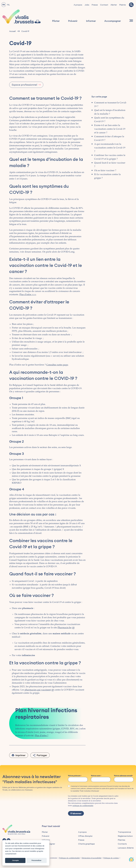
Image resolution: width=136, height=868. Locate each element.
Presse (95, 5)
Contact (104, 5)
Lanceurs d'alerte (126, 848)
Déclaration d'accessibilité (92, 858)
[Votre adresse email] (124, 779)
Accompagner (113, 21)
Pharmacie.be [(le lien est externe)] (66, 628)
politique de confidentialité (83, 806)
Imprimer (20, 755)
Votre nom (96, 776)
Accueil (12, 31)
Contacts (122, 844)
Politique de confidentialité (69, 858)
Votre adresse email (123, 776)
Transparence (124, 832)
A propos (78, 5)
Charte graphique (86, 844)
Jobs (87, 5)
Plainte (122, 5)
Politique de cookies (111, 858)
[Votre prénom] (78, 779)
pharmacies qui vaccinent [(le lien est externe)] (39, 690)
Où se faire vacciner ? (105, 171)
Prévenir (73, 21)
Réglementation (125, 836)
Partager (42, 755)
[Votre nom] (101, 779)
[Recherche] (131, 5)
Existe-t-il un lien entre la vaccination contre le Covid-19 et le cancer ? (110, 129)
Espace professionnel (24, 85)
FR (4, 5)
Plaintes (122, 840)
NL (8, 5)
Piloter (56, 21)
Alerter (114, 5)
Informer (91, 21)
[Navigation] (131, 21)
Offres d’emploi (85, 836)
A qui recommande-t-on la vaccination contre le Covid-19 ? (110, 148)
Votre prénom (74, 776)
